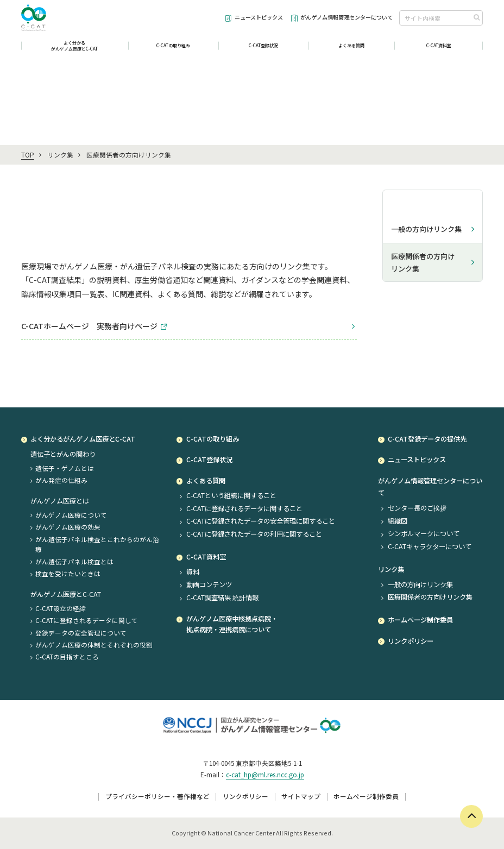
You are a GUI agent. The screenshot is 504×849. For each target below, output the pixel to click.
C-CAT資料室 (439, 49)
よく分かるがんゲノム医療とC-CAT (75, 50)
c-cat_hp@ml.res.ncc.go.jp (265, 775)
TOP (28, 155)
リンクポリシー (245, 796)
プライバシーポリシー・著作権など (157, 796)
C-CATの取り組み (173, 49)
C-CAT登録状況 (263, 49)
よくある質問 (351, 49)
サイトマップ (301, 796)
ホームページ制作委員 (366, 796)
